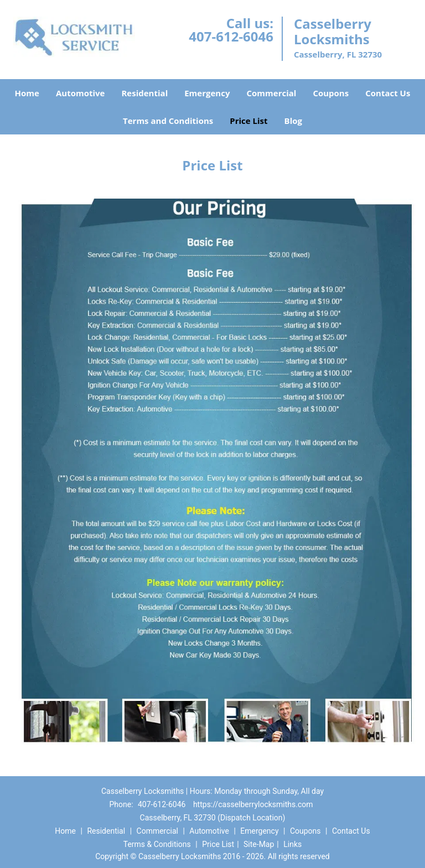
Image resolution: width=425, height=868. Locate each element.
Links (292, 844)
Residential (144, 93)
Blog (293, 121)
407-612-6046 (231, 36)
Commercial (271, 93)
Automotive (81, 93)
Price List (248, 121)
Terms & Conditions (157, 844)
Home (27, 93)
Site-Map (259, 844)
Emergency (207, 93)
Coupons (331, 93)
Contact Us (388, 93)
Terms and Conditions (168, 121)
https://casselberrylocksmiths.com (253, 804)
